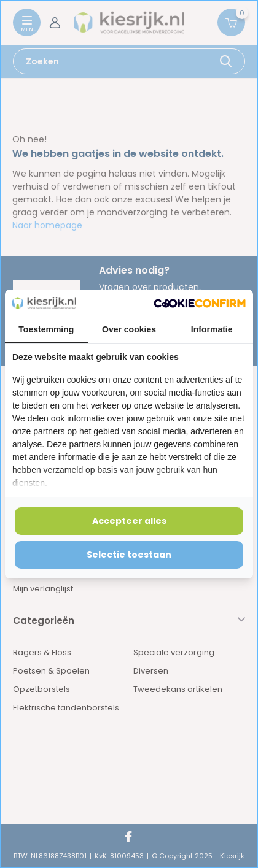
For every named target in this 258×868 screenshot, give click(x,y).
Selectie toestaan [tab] (129, 555)
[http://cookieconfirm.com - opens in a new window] (200, 303)
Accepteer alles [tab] (129, 521)
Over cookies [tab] (129, 329)
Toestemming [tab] (46, 329)
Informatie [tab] (212, 329)
